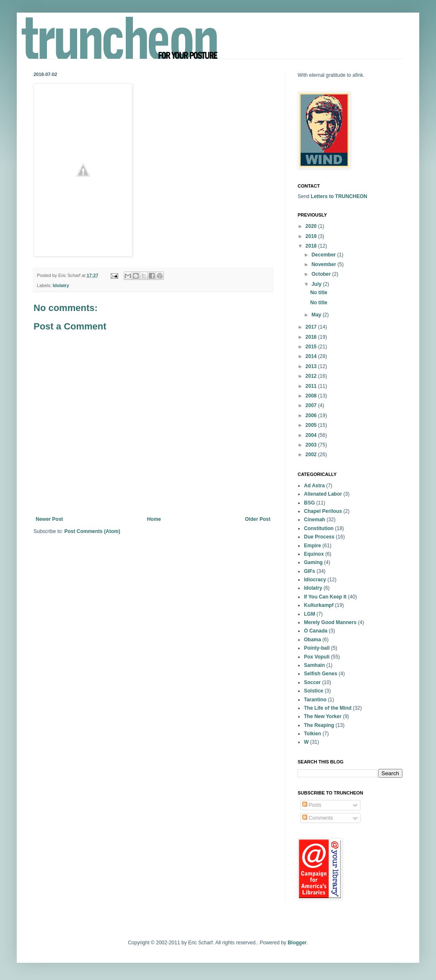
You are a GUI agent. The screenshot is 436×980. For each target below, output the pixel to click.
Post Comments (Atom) (92, 531)
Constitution (319, 528)
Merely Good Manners (330, 622)
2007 (312, 405)
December (324, 255)
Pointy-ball (317, 648)
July (317, 284)
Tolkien (313, 734)
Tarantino (315, 700)
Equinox (314, 554)
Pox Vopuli (317, 657)
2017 (312, 327)
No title (319, 293)
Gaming (313, 562)
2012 (312, 376)
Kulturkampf (319, 605)
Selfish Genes (321, 674)
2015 (312, 347)
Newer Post (49, 519)
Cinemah (315, 520)
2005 (312, 425)
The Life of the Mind (328, 708)
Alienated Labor (323, 494)
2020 (312, 226)
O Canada (316, 631)
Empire (313, 546)
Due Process (319, 537)
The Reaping (319, 725)
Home (154, 519)
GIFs (310, 571)
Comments (318, 818)
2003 (312, 445)
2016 (312, 337)
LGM (310, 614)
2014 (312, 356)
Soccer (312, 682)
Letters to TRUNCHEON (339, 196)
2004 (312, 435)
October (322, 274)
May (317, 315)
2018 (312, 246)
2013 (312, 366)
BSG (309, 503)
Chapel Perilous (323, 511)
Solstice (314, 691)
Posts (312, 805)
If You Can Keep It (325, 597)
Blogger (297, 943)
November (324, 264)
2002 (312, 455)
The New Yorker (323, 716)
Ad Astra (314, 486)
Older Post (258, 519)
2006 (312, 416)
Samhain (314, 665)
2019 (312, 236)
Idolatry (61, 285)
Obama (313, 640)
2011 (312, 386)
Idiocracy (315, 580)
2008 (312, 396)
